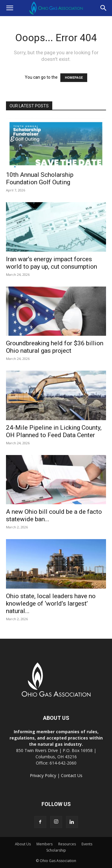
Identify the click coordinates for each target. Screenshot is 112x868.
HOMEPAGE (74, 78)
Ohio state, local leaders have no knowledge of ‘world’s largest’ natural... (51, 604)
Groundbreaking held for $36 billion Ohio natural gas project (55, 347)
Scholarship (56, 850)
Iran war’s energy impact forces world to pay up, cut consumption (52, 263)
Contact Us (72, 775)
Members (45, 844)
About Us (23, 844)
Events (87, 844)
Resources (67, 844)
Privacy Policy (43, 775)
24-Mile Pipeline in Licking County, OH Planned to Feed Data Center (54, 431)
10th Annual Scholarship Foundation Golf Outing (40, 178)
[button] (10, 8)
